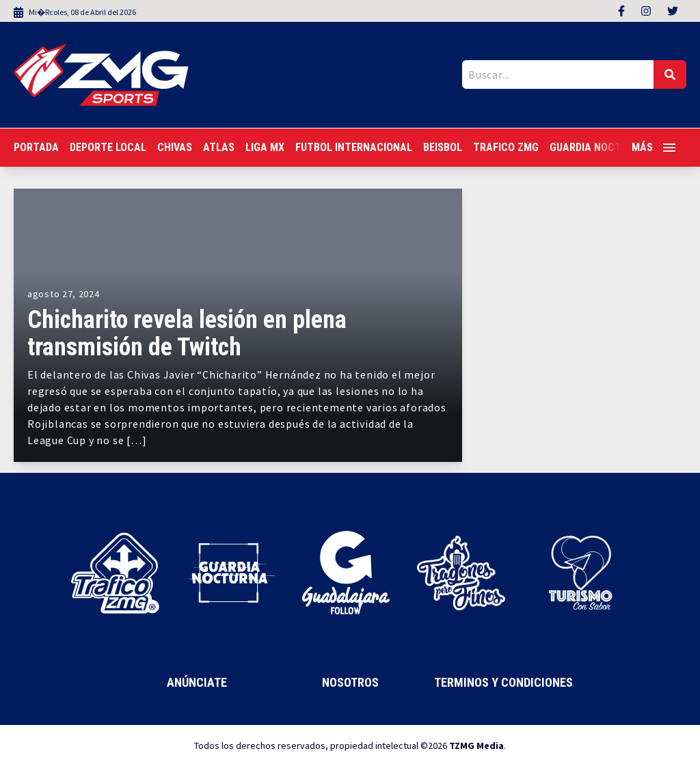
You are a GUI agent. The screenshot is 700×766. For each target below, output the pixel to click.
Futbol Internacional (354, 147)
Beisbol (443, 147)
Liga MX (265, 147)
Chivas (175, 147)
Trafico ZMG (506, 147)
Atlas (219, 147)
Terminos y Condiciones (503, 682)
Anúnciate (197, 682)
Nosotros (350, 682)
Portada (36, 147)
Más (654, 147)
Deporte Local (108, 147)
